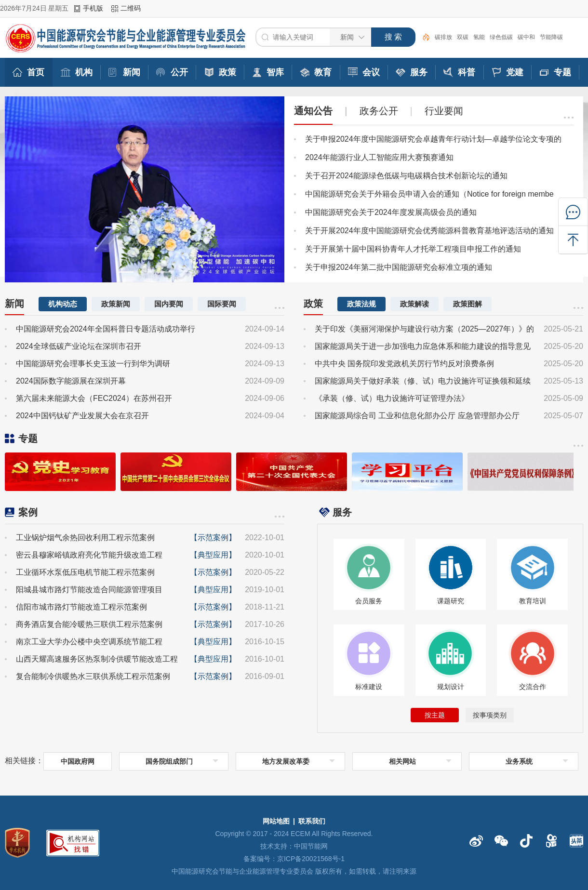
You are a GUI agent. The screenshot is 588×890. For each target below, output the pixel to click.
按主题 (435, 715)
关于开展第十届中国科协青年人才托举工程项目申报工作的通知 (413, 249)
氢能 (479, 37)
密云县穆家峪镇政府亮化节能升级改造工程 (89, 555)
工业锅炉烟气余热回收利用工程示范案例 (85, 538)
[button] (126, 272)
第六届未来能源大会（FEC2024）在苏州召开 (94, 398)
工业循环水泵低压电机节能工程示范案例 (85, 572)
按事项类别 (490, 715)
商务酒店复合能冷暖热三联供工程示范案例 (89, 624)
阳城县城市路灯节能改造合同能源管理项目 (89, 590)
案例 (28, 512)
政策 (313, 304)
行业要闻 (444, 111)
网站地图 (276, 821)
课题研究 (451, 601)
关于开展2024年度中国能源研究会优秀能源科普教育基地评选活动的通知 (429, 231)
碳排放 (443, 37)
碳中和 (526, 37)
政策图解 (468, 304)
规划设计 (451, 687)
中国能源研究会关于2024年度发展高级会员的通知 (391, 212)
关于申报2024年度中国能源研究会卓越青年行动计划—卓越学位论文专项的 (433, 139)
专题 (28, 438)
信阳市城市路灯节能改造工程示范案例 (81, 607)
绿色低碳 (501, 37)
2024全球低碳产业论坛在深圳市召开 (79, 346)
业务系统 (519, 761)
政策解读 (414, 304)
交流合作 (533, 687)
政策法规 (361, 304)
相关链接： (24, 761)
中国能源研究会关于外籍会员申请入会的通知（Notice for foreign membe (429, 194)
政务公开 (379, 111)
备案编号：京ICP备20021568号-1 (294, 859)
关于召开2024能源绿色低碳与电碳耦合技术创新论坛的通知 (406, 176)
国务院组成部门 (169, 761)
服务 (342, 512)
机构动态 (63, 304)
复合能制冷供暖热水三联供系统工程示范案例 (93, 676)
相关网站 (402, 761)
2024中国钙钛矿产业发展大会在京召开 (82, 416)
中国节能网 (311, 846)
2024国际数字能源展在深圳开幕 (71, 381)
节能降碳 (551, 37)
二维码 (131, 8)
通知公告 (313, 111)
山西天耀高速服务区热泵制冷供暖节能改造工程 (97, 659)
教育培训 (533, 601)
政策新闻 (116, 304)
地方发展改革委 (286, 761)
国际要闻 (222, 304)
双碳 (463, 37)
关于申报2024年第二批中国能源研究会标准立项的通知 (399, 267)
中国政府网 (78, 761)
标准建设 (369, 687)
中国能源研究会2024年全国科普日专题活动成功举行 (106, 329)
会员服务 (369, 601)
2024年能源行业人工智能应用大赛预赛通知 (379, 157)
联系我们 (312, 821)
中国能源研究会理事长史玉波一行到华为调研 (93, 364)
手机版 (93, 8)
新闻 (14, 304)
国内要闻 (169, 304)
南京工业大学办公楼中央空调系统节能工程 (89, 642)
